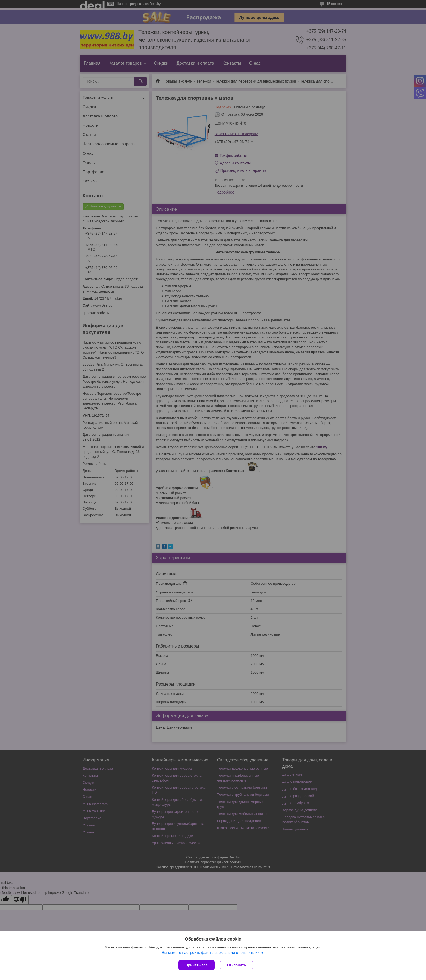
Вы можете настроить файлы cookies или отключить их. (211, 953)
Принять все (197, 965)
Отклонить (237, 965)
